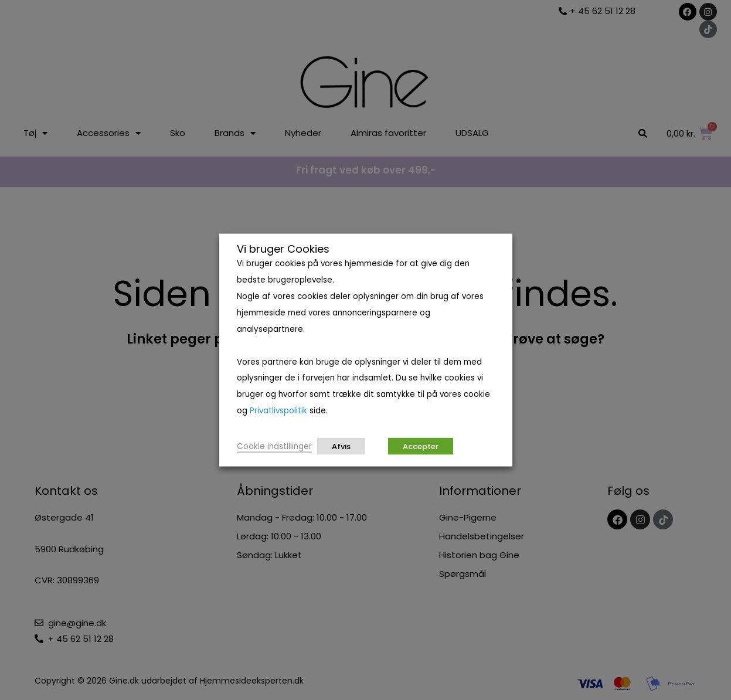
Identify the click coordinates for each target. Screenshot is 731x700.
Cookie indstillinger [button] (274, 446)
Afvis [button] (341, 446)
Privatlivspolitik (278, 411)
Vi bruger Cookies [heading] (283, 249)
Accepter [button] (421, 446)
